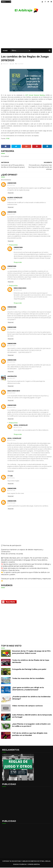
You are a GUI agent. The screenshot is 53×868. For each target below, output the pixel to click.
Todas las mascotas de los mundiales (28, 679)
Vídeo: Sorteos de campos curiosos (27, 706)
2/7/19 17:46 (12, 491)
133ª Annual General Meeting (35, 96)
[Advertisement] (26, 626)
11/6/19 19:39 (12, 408)
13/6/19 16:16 (12, 441)
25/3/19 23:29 (12, 200)
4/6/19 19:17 (12, 379)
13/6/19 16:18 (18, 428)
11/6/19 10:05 (18, 291)
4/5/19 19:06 (18, 250)
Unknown (12, 183)
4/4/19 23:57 (12, 215)
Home (5, 51)
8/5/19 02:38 (12, 269)
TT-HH (10, 476)
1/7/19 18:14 (12, 478)
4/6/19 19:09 (12, 346)
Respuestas (13, 245)
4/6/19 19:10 (12, 362)
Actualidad (20, 64)
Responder (11, 193)
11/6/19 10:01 (12, 393)
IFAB (8, 139)
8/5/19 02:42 (12, 309)
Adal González (21, 426)
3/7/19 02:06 (12, 503)
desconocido (20, 288)
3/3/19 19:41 (12, 186)
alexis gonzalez (15, 198)
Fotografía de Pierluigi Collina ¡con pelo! (29, 670)
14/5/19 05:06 (12, 330)
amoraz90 (12, 377)
